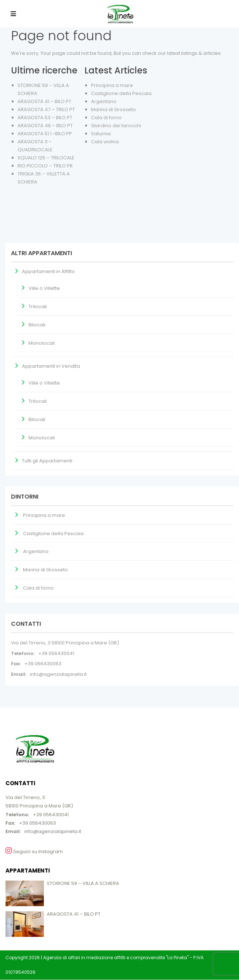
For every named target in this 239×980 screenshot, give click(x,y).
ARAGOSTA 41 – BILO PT (44, 101)
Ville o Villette (44, 288)
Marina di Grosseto (113, 109)
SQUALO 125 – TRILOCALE (46, 158)
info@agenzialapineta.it (58, 674)
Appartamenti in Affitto (48, 271)
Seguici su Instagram (34, 851)
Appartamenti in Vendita (51, 366)
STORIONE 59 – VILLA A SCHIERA (83, 883)
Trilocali (38, 307)
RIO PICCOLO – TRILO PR (45, 166)
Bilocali (37, 325)
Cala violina (105, 142)
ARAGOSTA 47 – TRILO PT (46, 109)
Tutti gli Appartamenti (47, 461)
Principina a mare (112, 85)
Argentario (104, 101)
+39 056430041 (56, 653)
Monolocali (42, 343)
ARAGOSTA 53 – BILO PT (45, 118)
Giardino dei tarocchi (116, 126)
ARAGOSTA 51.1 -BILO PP (45, 134)
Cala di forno (106, 118)
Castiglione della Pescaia (121, 93)
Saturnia (101, 134)
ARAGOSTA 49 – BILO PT (45, 126)
